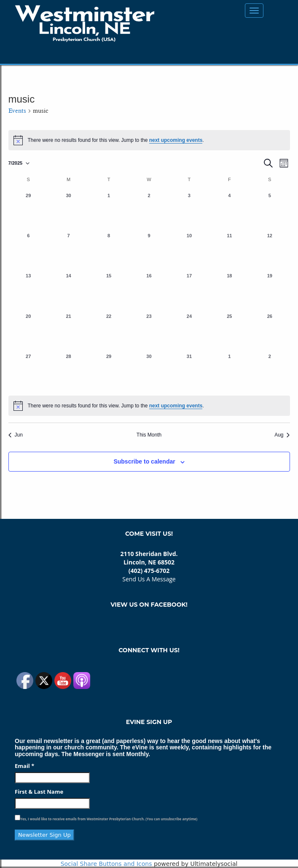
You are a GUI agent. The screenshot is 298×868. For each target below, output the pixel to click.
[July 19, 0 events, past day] (270, 290)
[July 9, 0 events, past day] (149, 250)
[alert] (149, 406)
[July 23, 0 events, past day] (149, 331)
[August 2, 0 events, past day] (270, 371)
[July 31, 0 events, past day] (189, 371)
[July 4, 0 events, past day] (230, 210)
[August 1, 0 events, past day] (230, 371)
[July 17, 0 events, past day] (189, 290)
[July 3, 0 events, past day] (189, 210)
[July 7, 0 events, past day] (68, 250)
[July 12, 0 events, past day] (270, 250)
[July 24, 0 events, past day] (189, 331)
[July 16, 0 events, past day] (149, 290)
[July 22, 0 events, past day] (109, 331)
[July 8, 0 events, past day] (109, 250)
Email (24, 766)
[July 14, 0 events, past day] (68, 290)
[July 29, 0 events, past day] (109, 371)
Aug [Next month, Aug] (282, 435)
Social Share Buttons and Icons (106, 864)
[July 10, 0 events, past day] (189, 250)
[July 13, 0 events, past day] (28, 290)
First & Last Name (39, 792)
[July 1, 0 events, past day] (109, 210)
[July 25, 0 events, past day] (230, 331)
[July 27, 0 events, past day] (28, 371)
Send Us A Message (149, 579)
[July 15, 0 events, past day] (109, 290)
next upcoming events (176, 140)
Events (17, 111)
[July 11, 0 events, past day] (230, 250)
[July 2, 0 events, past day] (149, 210)
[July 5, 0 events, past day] (270, 210)
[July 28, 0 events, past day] (68, 371)
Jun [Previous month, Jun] (16, 435)
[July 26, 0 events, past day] (270, 331)
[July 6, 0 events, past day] (28, 250)
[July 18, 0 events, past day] (230, 290)
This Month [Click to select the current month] (149, 435)
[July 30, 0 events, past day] (149, 371)
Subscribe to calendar (144, 461)
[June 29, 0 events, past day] (28, 210)
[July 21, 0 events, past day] (68, 331)
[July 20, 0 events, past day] (28, 331)
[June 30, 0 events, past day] (68, 210)
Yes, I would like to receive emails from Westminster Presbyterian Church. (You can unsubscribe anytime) (109, 819)
